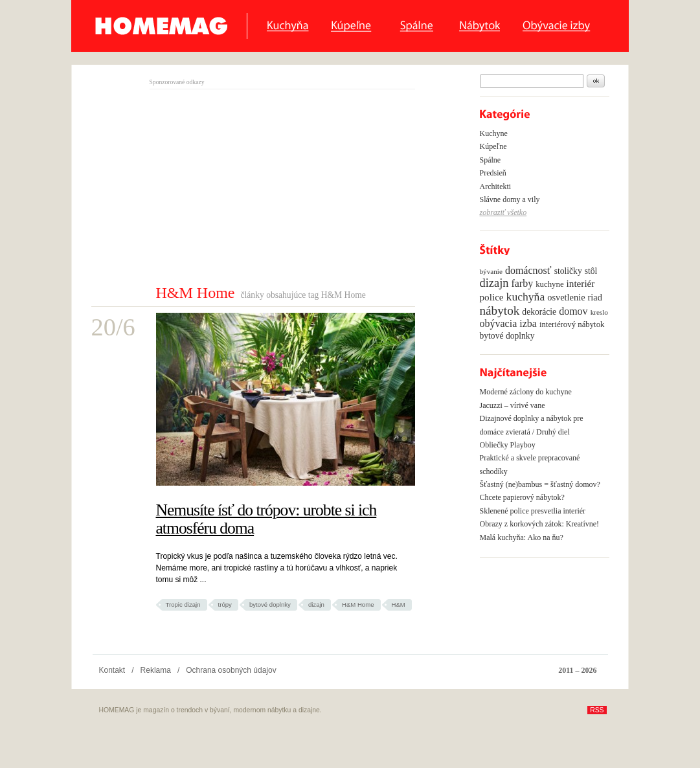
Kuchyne (494, 133)
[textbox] (532, 81)
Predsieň (493, 173)
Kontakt (112, 670)
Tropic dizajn (183, 604)
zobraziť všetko (503, 212)
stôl (591, 271)
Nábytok (480, 26)
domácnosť (528, 270)
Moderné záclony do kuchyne (526, 392)
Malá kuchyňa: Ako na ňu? (522, 537)
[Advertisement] (258, 186)
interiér (581, 283)
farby (522, 283)
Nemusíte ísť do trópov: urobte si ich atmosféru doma (266, 519)
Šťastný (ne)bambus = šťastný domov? (540, 484)
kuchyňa (526, 297)
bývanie (491, 271)
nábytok (500, 311)
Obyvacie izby (560, 26)
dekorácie (539, 312)
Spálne (418, 26)
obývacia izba (508, 323)
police (492, 297)
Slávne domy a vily (510, 199)
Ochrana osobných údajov (231, 670)
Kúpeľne (354, 26)
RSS (597, 710)
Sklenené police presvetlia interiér (533, 511)
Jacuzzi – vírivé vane (513, 405)
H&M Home (358, 604)
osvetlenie (566, 297)
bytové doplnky (270, 604)
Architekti (496, 186)
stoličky (568, 271)
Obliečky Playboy (508, 445)
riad (595, 297)
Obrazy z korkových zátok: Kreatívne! (540, 524)
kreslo (599, 312)
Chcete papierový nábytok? (522, 497)
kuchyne (549, 284)
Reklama (156, 670)
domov (573, 311)
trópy (225, 604)
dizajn (316, 604)
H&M (399, 604)
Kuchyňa (288, 26)
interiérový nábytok (572, 324)
